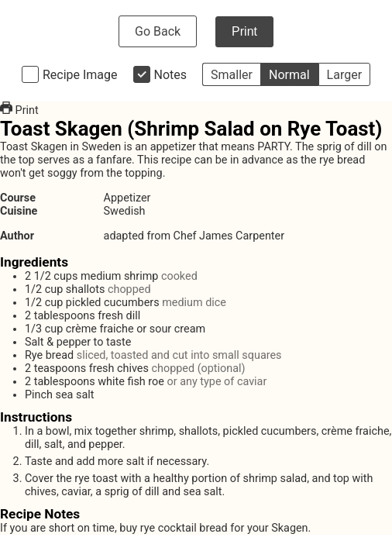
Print (244, 31)
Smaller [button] (232, 75)
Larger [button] (344, 75)
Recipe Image (80, 75)
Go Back (158, 31)
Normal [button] (289, 75)
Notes (171, 75)
